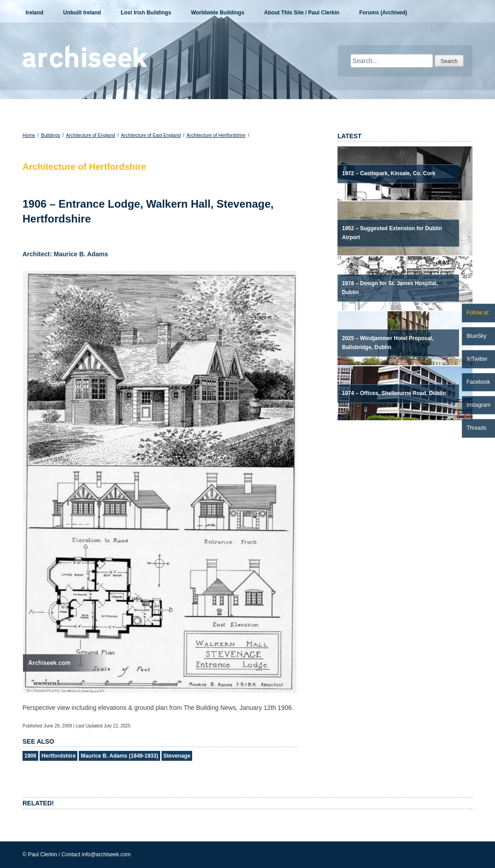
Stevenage (177, 756)
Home (29, 135)
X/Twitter (477, 359)
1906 (30, 756)
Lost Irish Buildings (146, 13)
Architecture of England (90, 135)
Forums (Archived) (383, 13)
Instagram (479, 405)
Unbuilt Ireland (82, 13)
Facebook (479, 382)
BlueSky (477, 336)
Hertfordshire (58, 756)
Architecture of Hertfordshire (216, 135)
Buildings (51, 135)
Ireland (34, 13)
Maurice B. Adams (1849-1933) (119, 756)
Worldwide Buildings (217, 13)
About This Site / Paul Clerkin (302, 13)
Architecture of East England (151, 135)
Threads (477, 428)
